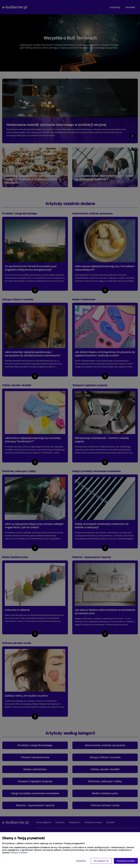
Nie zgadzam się (101, 861)
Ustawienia (81, 861)
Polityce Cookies (18, 852)
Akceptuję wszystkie (126, 861)
